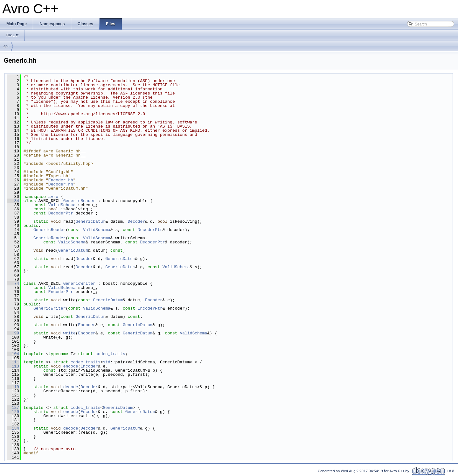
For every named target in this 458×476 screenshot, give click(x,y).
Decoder (136, 221)
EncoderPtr (61, 292)
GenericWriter (79, 283)
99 (13, 333)
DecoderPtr (61, 213)
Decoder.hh (61, 184)
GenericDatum (91, 221)
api (6, 46)
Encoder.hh (61, 180)
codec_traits (110, 354)
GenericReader (79, 201)
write (69, 333)
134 (13, 428)
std (106, 362)
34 (13, 201)
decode (71, 387)
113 (13, 366)
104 (13, 354)
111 (13, 362)
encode (71, 366)
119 (13, 387)
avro (53, 197)
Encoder (154, 300)
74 (13, 283)
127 (13, 408)
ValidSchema (62, 205)
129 (13, 412)
